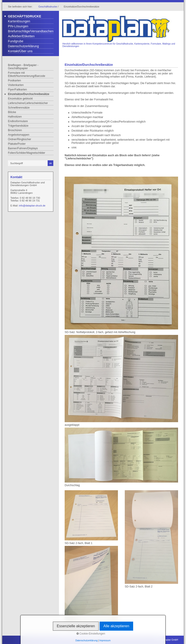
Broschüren (15, 130)
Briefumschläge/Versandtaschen (31, 31)
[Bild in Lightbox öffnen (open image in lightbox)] (121, 253)
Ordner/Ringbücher (20, 139)
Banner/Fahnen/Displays (23, 148)
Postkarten (14, 80)
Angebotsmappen (19, 135)
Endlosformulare (18, 121)
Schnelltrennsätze (19, 108)
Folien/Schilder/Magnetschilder (27, 153)
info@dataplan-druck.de (32, 206)
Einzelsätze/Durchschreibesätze (29, 94)
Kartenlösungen (19, 21)
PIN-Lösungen (18, 26)
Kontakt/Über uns (20, 51)
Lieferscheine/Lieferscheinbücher (28, 103)
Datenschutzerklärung (23, 46)
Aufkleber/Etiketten (21, 36)
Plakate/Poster (17, 144)
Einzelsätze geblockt (20, 99)
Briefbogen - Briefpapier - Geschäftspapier (23, 67)
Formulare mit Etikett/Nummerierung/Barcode (27, 74)
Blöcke (12, 112)
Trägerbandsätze (18, 126)
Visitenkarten (16, 85)
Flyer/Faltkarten (17, 90)
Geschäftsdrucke (48, 7)
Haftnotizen (15, 117)
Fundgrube (16, 41)
